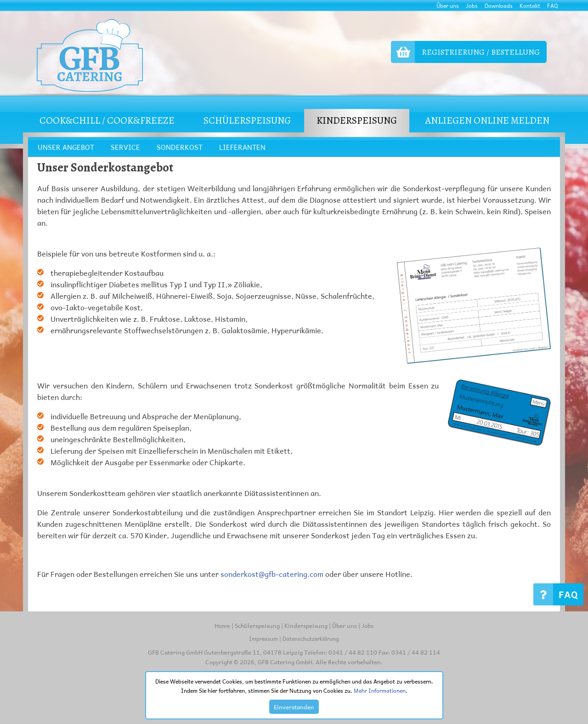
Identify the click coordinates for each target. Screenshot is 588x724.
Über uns (448, 6)
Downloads (499, 6)
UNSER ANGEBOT (66, 147)
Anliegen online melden (487, 120)
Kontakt (530, 6)
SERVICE (125, 147)
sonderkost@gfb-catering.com (272, 574)
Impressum (263, 638)
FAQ (553, 6)
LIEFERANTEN (242, 147)
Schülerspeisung (257, 625)
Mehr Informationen (380, 690)
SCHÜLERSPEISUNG (247, 120)
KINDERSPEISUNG (357, 120)
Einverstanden (294, 707)
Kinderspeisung (306, 625)
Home (222, 625)
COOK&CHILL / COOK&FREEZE (107, 120)
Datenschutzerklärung (311, 638)
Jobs (472, 6)
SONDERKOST (180, 147)
